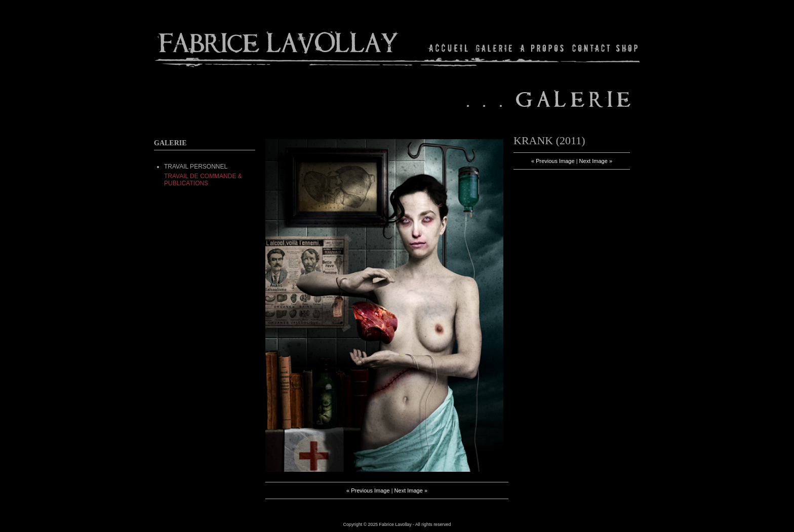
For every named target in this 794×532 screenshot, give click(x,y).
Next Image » (411, 490)
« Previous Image (368, 490)
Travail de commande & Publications (203, 180)
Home (449, 48)
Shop (626, 48)
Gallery (494, 48)
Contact (591, 48)
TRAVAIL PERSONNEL (196, 167)
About (543, 48)
